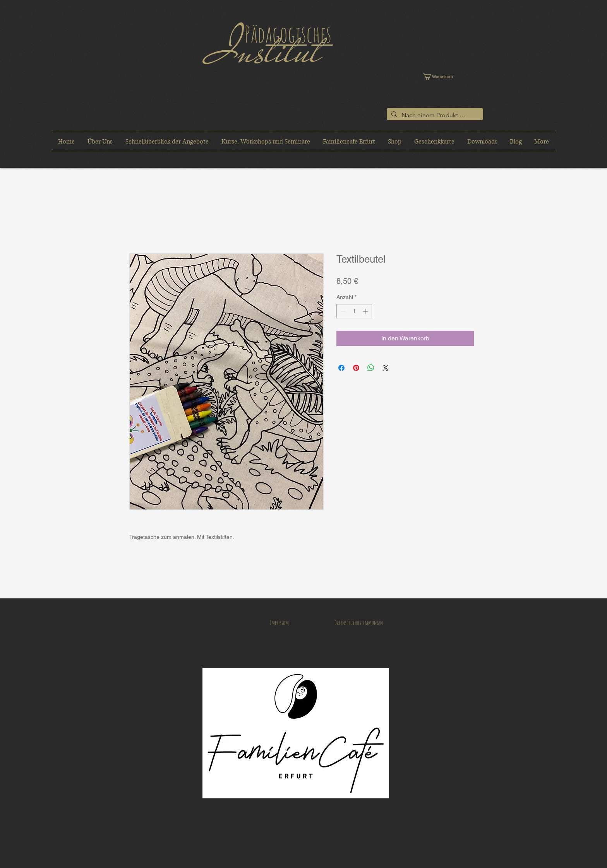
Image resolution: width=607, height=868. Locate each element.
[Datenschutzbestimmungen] (358, 623)
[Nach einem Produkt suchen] (434, 115)
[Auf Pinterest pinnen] (356, 368)
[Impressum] (279, 623)
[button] (443, 77)
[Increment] (366, 311)
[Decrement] (342, 311)
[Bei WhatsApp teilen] (371, 368)
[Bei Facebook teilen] (341, 368)
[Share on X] (386, 368)
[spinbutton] (354, 311)
